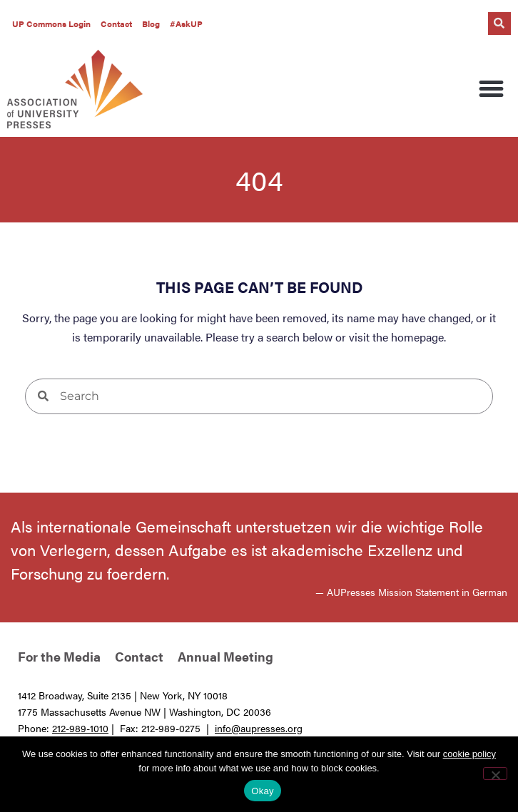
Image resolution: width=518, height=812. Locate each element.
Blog (151, 24)
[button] (499, 24)
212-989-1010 (80, 728)
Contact (116, 24)
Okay (262, 791)
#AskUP (186, 24)
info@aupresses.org (259, 728)
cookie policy (469, 754)
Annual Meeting (225, 656)
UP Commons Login (51, 24)
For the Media (59, 656)
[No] (495, 774)
